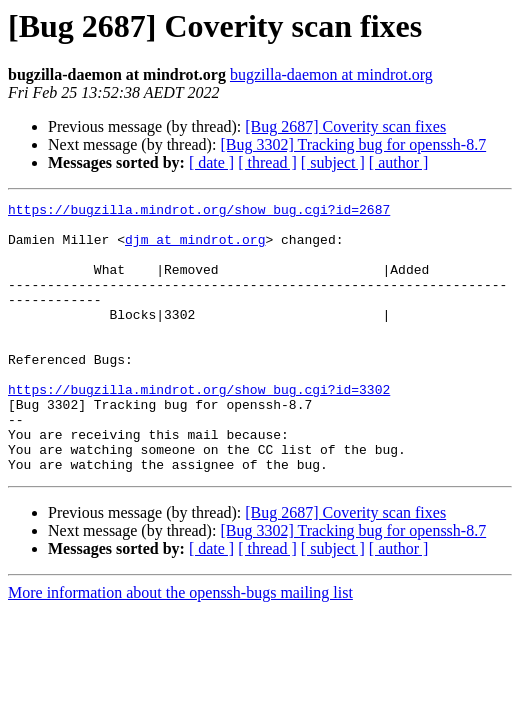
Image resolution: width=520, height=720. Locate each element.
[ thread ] (267, 162)
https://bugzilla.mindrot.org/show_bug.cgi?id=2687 (199, 212)
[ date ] (211, 162)
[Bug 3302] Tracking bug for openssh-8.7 (353, 144)
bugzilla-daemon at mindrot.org (331, 74)
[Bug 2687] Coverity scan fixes (345, 126)
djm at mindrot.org (195, 248)
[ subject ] (333, 162)
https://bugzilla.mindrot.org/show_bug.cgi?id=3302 (199, 428)
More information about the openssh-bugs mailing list (180, 646)
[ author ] (399, 162)
